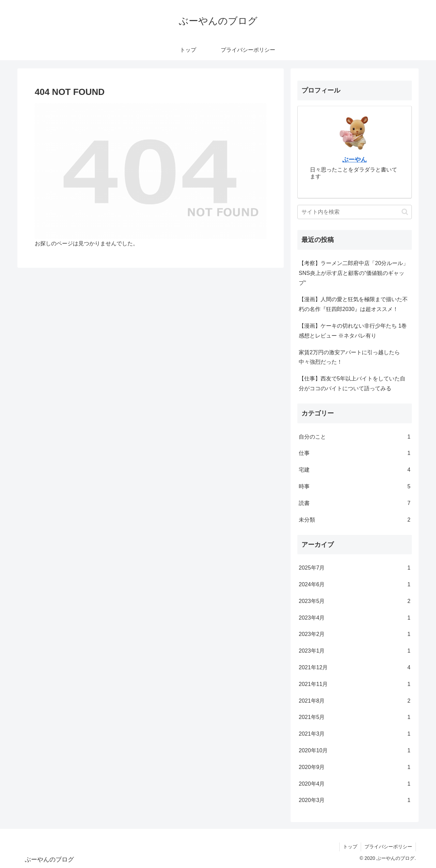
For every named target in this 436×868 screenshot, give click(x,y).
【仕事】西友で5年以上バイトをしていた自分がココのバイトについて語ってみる (352, 383)
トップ (350, 847)
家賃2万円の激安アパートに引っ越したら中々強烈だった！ (349, 357)
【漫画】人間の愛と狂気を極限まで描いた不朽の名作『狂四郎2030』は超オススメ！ (353, 304)
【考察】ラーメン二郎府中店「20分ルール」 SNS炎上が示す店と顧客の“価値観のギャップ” (354, 273)
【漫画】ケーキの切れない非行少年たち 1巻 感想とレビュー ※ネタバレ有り (353, 331)
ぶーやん (355, 160)
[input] (355, 212)
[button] (405, 212)
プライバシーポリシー (388, 847)
